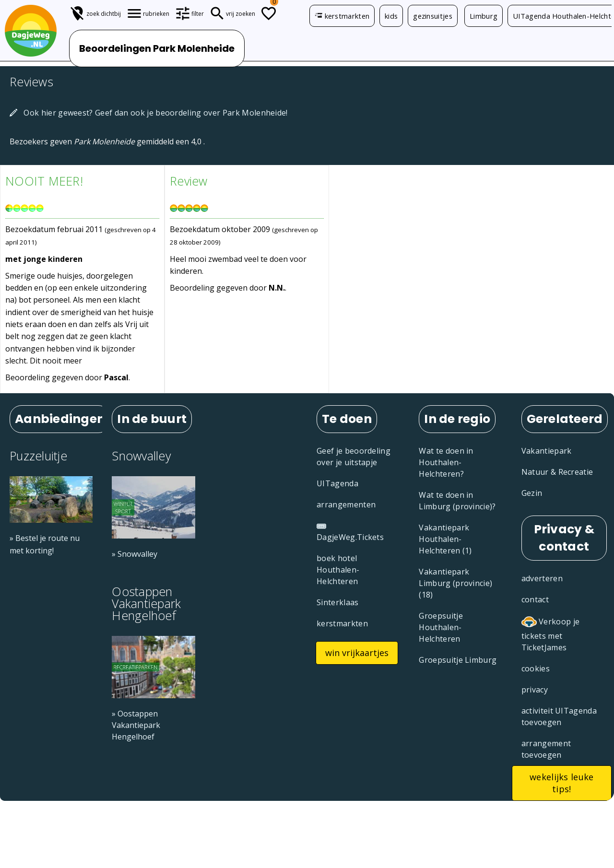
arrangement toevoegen (546, 749)
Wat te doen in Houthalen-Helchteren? (446, 462)
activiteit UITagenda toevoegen (559, 716)
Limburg (484, 16)
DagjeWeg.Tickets (350, 533)
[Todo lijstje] (269, 13)
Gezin (532, 493)
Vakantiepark (547, 451)
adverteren (542, 578)
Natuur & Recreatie (557, 472)
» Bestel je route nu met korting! (45, 544)
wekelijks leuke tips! (562, 783)
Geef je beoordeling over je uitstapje (354, 457)
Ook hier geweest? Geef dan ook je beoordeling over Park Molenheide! (149, 113)
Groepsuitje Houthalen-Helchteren (441, 627)
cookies (536, 669)
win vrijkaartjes (357, 653)
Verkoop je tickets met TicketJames (551, 634)
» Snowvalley (135, 554)
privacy (535, 690)
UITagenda (337, 483)
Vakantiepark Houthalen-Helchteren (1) (445, 539)
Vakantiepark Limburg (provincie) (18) (455, 583)
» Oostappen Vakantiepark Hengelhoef (136, 725)
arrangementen (346, 504)
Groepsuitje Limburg (458, 660)
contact (535, 599)
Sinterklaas (338, 602)
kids (391, 16)
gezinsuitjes (433, 16)
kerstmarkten (342, 16)
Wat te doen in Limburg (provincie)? (457, 501)
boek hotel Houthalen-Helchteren (338, 570)
